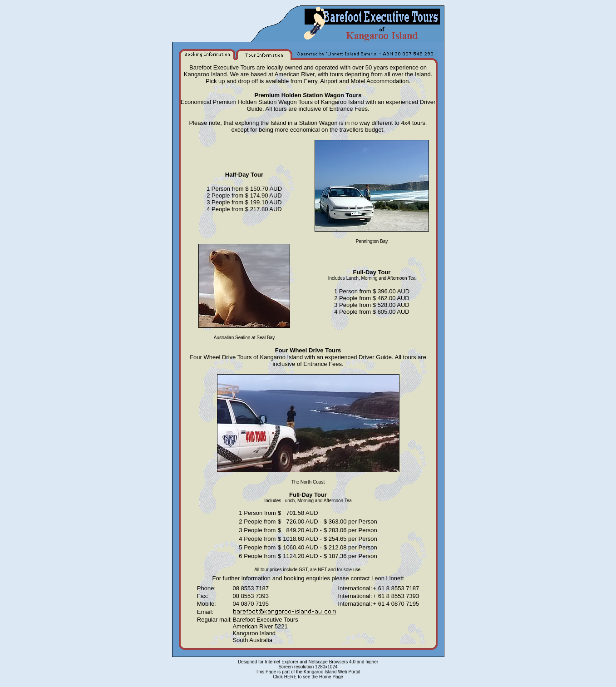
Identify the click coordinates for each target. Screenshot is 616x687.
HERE (291, 677)
